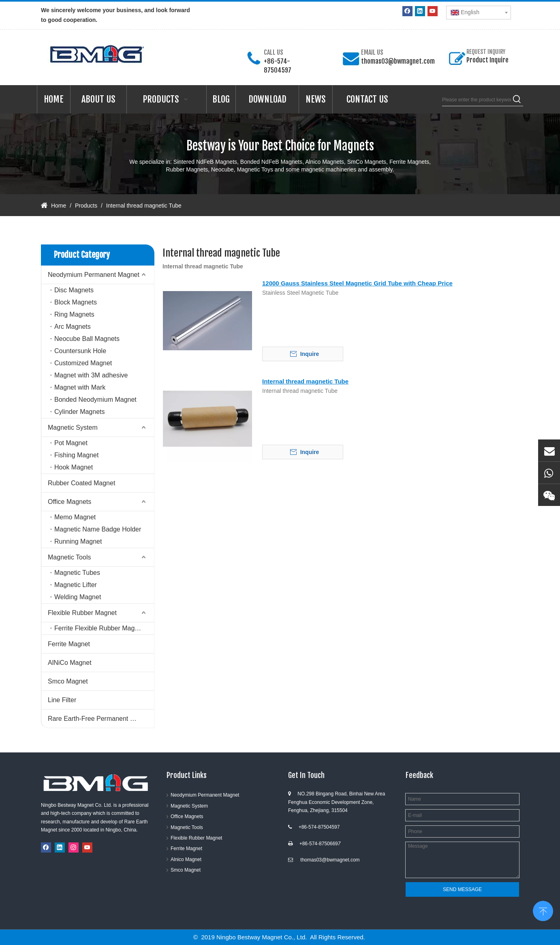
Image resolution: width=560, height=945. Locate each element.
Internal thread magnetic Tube (305, 381)
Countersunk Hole (80, 351)
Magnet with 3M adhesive (91, 375)
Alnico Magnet (186, 859)
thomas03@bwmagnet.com (398, 61)
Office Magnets (69, 502)
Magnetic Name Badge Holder (98, 529)
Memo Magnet (75, 517)
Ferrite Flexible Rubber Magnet (99, 628)
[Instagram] (74, 847)
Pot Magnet (71, 443)
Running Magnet (78, 541)
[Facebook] (407, 11)
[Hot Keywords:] (517, 100)
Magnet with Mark (80, 387)
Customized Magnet (83, 363)
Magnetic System (73, 427)
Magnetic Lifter (76, 585)
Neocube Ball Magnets (87, 339)
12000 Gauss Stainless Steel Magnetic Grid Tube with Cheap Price (357, 283)
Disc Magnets (74, 290)
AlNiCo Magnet (70, 663)
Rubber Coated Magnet (81, 483)
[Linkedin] (420, 11)
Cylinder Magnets (80, 412)
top (543, 910)
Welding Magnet (78, 597)
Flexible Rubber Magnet (82, 613)
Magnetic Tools (69, 557)
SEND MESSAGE (462, 889)
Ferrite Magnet (69, 644)
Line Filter (62, 700)
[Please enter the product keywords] (477, 100)
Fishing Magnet (76, 455)
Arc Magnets (73, 327)
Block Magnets (76, 302)
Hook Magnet (74, 467)
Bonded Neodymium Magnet (95, 400)
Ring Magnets (74, 314)
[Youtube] (433, 11)
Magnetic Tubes (77, 573)
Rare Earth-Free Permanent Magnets (101, 719)
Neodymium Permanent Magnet (94, 275)
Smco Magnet (68, 681)
